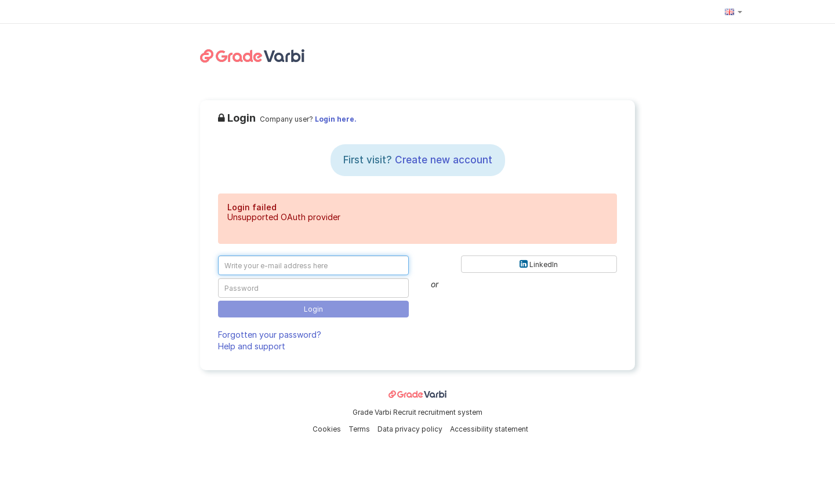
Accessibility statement (489, 429)
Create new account (444, 160)
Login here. (336, 119)
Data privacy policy (411, 429)
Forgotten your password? (270, 335)
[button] (734, 12)
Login (313, 309)
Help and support (252, 346)
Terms (360, 429)
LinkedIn (539, 264)
